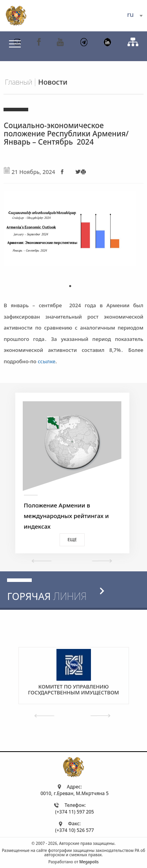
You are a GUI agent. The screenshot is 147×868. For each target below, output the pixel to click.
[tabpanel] (70, 232)
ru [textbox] (130, 14)
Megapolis (89, 862)
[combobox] (135, 16)
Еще (72, 539)
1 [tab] (70, 286)
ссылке (46, 361)
